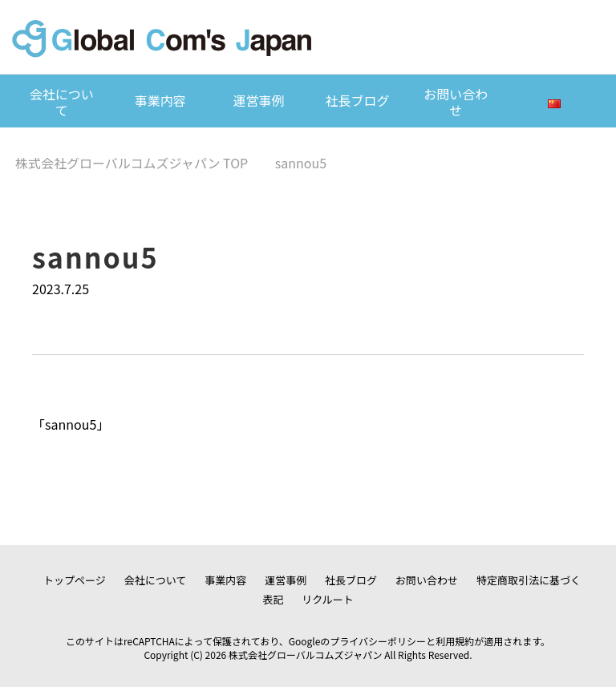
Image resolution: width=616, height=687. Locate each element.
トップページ (75, 580)
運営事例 (259, 100)
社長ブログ (357, 100)
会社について (62, 102)
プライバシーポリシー (378, 641)
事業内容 (160, 100)
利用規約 (455, 641)
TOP (132, 163)
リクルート (328, 599)
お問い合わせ (456, 102)
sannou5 (71, 424)
